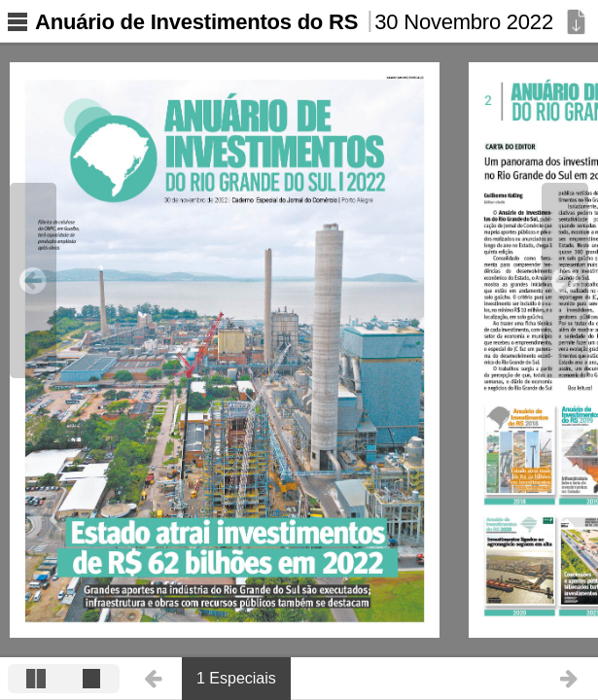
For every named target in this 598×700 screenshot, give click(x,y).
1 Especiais (236, 678)
